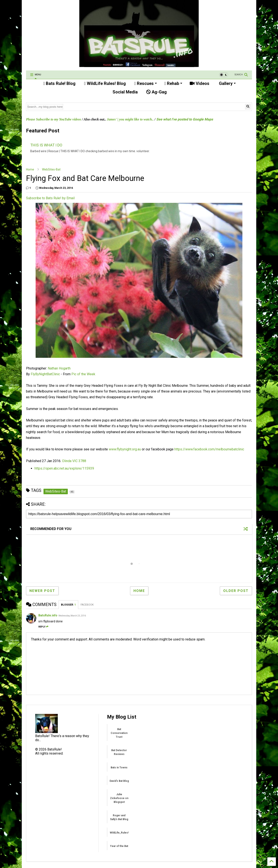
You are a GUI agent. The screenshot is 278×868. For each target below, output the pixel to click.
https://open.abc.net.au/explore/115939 (64, 468)
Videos (200, 83)
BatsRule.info (48, 615)
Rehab (173, 83)
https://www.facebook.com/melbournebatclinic (209, 449)
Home (30, 169)
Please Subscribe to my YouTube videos (54, 119)
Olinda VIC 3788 (74, 461)
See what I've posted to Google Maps (185, 119)
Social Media (125, 92)
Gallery (227, 83)
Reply (43, 627)
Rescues (146, 83)
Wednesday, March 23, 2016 (72, 616)
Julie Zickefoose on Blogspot (119, 798)
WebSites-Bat (51, 169)
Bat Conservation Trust (119, 733)
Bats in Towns (119, 768)
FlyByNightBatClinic (45, 374)
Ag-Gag (156, 92)
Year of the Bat (119, 846)
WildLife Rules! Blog (105, 83)
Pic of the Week (83, 374)
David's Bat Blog (119, 781)
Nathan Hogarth (59, 368)
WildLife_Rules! (119, 833)
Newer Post (42, 591)
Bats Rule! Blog (59, 83)
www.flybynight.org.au (125, 449)
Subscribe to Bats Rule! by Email (50, 198)
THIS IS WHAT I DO (46, 145)
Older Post (236, 591)
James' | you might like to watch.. (130, 119)
